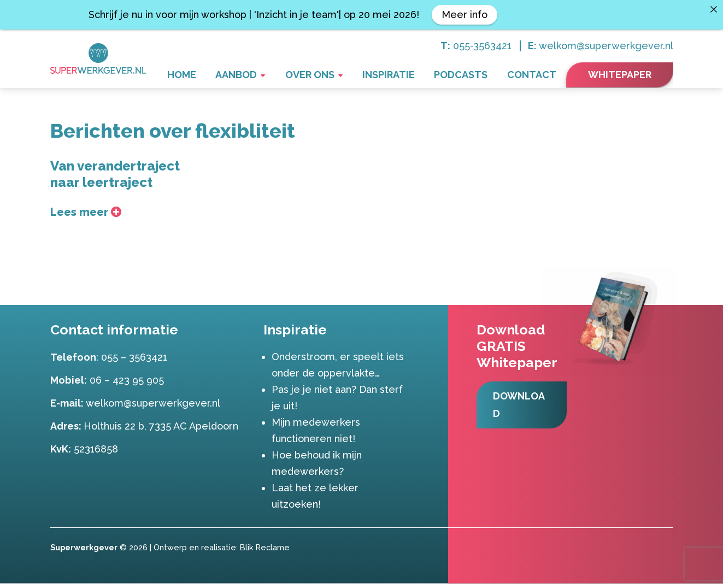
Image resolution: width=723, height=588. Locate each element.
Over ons (339, 76)
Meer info (465, 14)
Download (521, 410)
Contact (536, 76)
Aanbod (274, 76)
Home (228, 76)
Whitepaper (620, 75)
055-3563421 (482, 46)
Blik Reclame (265, 552)
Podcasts (474, 76)
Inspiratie (410, 76)
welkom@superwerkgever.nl (606, 46)
